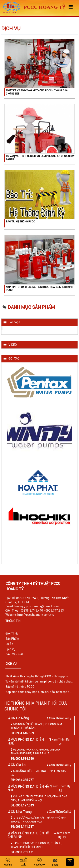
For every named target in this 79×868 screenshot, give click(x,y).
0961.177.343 (25, 805)
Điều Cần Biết (14, 654)
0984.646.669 (25, 733)
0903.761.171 (25, 852)
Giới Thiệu (12, 633)
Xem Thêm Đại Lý (59, 718)
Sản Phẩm (12, 639)
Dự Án (9, 644)
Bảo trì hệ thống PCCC (20, 222)
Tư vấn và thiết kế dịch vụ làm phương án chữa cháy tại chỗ (40, 158)
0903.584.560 (25, 759)
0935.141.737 (25, 827)
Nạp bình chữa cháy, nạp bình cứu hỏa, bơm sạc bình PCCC (39, 289)
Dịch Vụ (10, 649)
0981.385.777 (25, 780)
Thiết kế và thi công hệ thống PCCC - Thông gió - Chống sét (37, 92)
